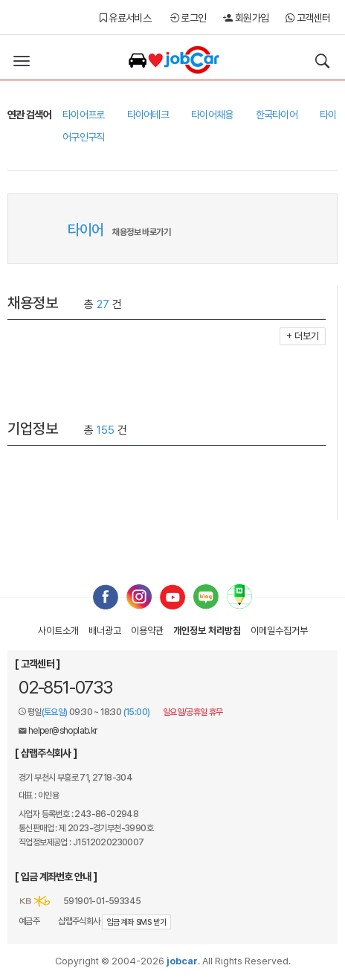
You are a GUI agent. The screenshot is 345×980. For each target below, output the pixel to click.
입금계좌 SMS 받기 (136, 922)
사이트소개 (58, 631)
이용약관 (147, 631)
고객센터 (308, 18)
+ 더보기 (303, 336)
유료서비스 (125, 18)
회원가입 (246, 18)
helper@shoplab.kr (63, 731)
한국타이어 (277, 115)
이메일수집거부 (279, 631)
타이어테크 (148, 115)
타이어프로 (84, 115)
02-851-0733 (65, 687)
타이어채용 (212, 115)
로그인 (188, 18)
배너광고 (105, 631)
